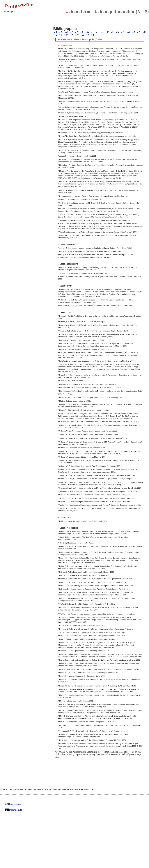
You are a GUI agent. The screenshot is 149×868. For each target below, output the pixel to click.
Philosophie (10, 12)
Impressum (13, 804)
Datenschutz (13, 810)
